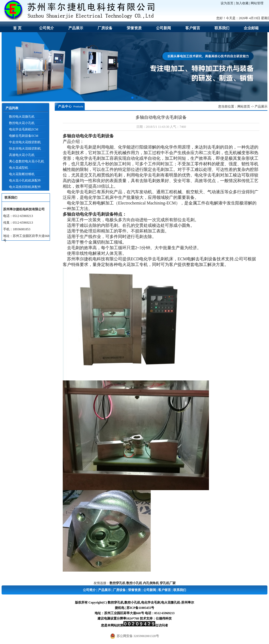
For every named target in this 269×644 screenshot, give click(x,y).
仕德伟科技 (164, 618)
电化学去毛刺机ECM (24, 129)
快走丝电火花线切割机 (25, 149)
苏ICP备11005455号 (140, 608)
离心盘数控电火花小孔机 (27, 161)
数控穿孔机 (117, 583)
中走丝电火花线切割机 (25, 142)
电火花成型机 (19, 168)
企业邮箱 (251, 28)
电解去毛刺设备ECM (24, 136)
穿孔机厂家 (168, 583)
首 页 (17, 28)
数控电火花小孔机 (22, 123)
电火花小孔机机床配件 (25, 181)
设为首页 (227, 3)
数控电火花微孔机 (22, 117)
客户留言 (193, 28)
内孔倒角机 (151, 583)
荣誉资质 (134, 28)
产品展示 (76, 28)
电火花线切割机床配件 (25, 187)
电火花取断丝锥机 (22, 174)
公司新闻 (163, 28)
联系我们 (222, 28)
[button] (132, 98)
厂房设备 (105, 28)
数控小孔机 (134, 583)
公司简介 (47, 28)
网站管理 (257, 3)
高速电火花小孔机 (22, 155)
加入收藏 (242, 3)
